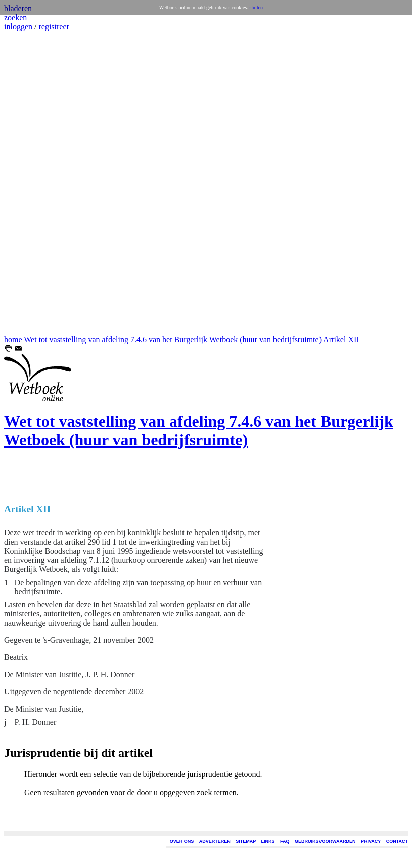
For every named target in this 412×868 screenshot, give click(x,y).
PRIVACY (371, 841)
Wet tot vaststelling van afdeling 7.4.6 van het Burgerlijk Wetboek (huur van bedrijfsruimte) (173, 339)
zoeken (15, 17)
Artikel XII (341, 339)
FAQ (285, 841)
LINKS (268, 841)
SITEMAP (246, 841)
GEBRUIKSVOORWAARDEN (325, 841)
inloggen (18, 27)
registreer (54, 27)
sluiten (256, 7)
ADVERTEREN (215, 841)
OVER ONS (182, 841)
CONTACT (397, 841)
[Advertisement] (34, 183)
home (13, 339)
